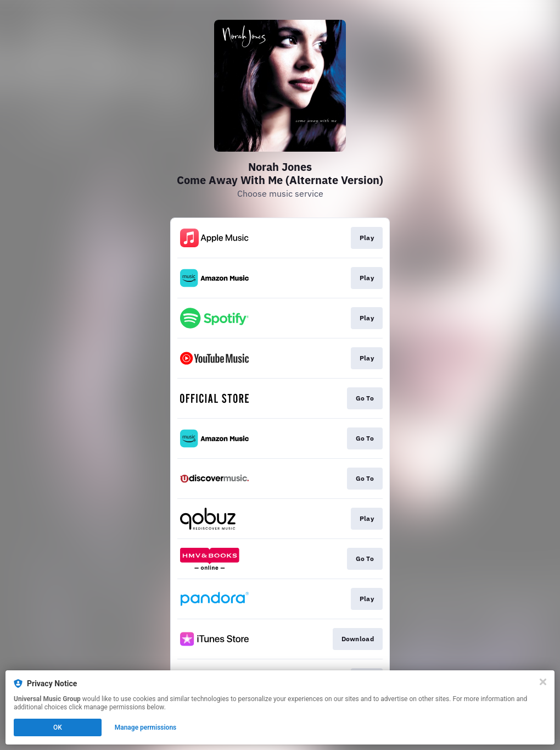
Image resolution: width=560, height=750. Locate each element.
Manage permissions (146, 727)
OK (58, 727)
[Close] (543, 682)
